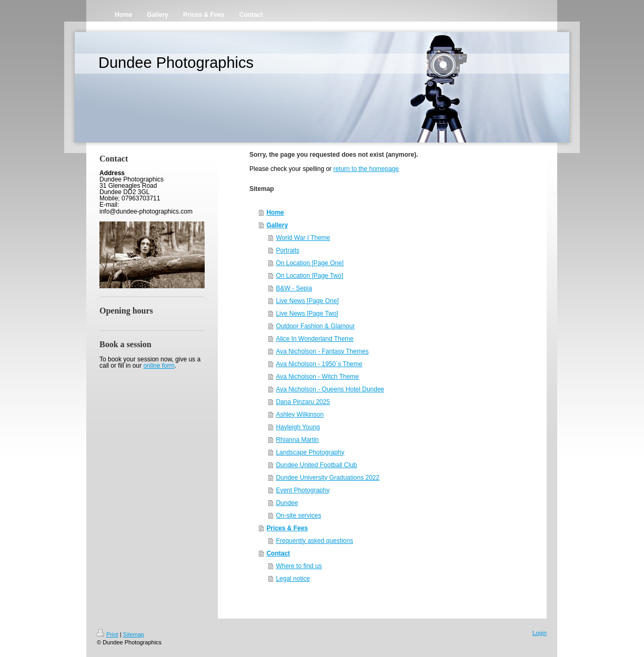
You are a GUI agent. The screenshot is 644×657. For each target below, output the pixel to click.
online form (159, 366)
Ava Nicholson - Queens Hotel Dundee (330, 389)
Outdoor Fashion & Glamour (315, 326)
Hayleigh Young (298, 427)
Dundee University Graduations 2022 (328, 478)
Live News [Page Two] (307, 314)
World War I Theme (303, 238)
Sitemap (134, 634)
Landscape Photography (310, 452)
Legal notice (293, 579)
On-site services (298, 516)
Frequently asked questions (314, 541)
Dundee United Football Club (316, 465)
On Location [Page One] (310, 263)
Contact (278, 553)
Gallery (277, 225)
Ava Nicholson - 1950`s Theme (319, 364)
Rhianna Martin (297, 440)
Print (108, 634)
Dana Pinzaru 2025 (303, 402)
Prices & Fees (287, 528)
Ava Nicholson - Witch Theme (317, 377)
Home (275, 213)
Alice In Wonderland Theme (315, 339)
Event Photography (303, 490)
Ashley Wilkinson (300, 415)
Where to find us (299, 566)
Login (540, 633)
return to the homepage (366, 169)
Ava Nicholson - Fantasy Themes (322, 351)
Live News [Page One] (307, 301)
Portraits (288, 250)
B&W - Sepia (294, 288)
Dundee (287, 503)
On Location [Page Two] (309, 276)
